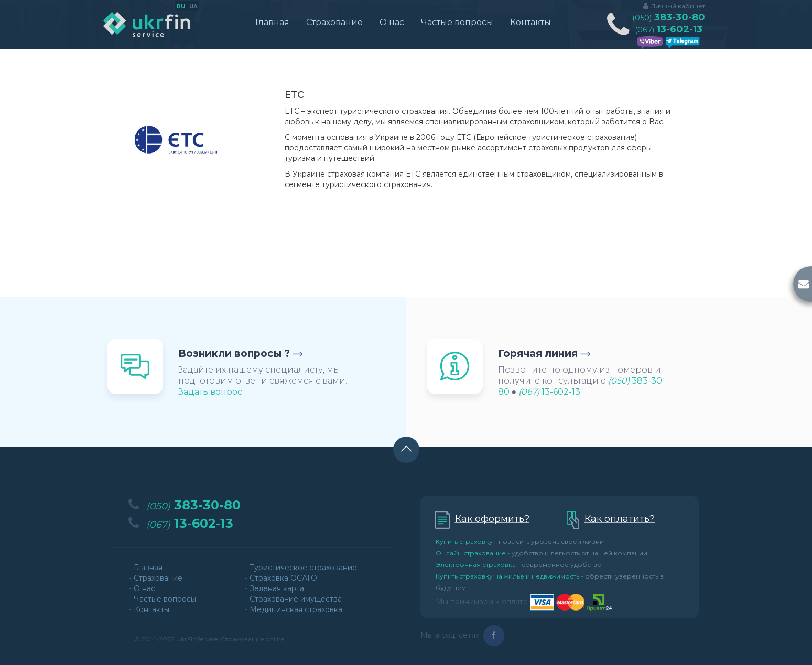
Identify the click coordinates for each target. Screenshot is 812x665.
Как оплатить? (620, 519)
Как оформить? (492, 519)
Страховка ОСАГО (283, 578)
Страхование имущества (296, 599)
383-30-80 (669, 18)
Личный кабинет (678, 6)
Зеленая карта (277, 588)
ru (181, 7)
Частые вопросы (457, 22)
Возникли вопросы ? (234, 353)
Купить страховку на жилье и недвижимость (507, 576)
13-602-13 (669, 30)
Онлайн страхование (471, 553)
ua (193, 7)
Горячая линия (538, 353)
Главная (272, 22)
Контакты (530, 22)
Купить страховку (464, 542)
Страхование (334, 22)
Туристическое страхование (303, 568)
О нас (392, 22)
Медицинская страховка (296, 609)
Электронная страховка (476, 565)
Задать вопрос (210, 392)
